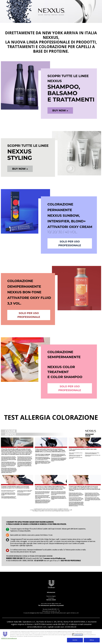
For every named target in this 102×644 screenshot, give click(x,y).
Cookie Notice (78, 635)
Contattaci (51, 598)
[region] (51, 637)
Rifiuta (92, 640)
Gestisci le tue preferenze (9, 638)
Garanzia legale (51, 596)
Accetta (75, 640)
